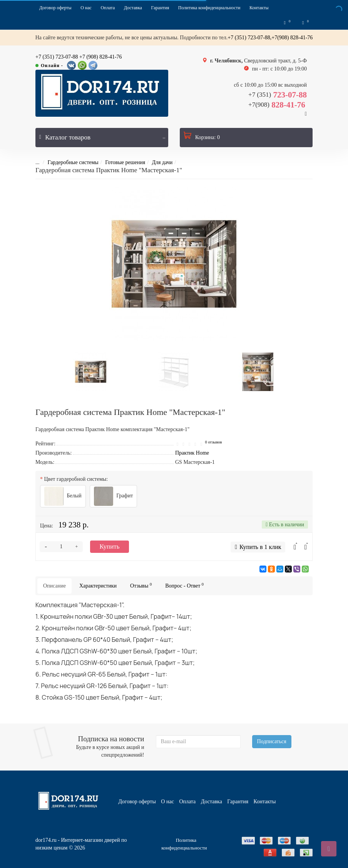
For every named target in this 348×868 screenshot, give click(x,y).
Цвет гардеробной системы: (76, 480)
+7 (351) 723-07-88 (57, 58)
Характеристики (98, 587)
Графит (114, 497)
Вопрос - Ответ (184, 587)
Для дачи (157, 164)
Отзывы (141, 587)
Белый (63, 497)
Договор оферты (55, 8)
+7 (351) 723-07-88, (249, 39)
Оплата (108, 8)
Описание (54, 587)
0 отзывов (214, 443)
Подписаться (272, 741)
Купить (110, 548)
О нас (86, 8)
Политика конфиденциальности (209, 8)
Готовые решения (120, 164)
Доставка (133, 8)
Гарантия (160, 8)
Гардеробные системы (67, 164)
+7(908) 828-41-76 (292, 39)
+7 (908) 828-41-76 (101, 58)
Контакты (259, 8)
